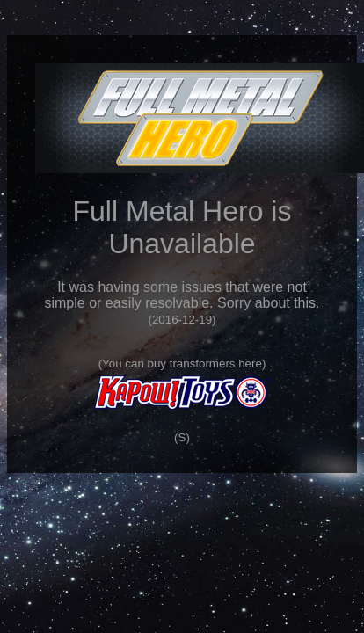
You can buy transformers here (182, 364)
